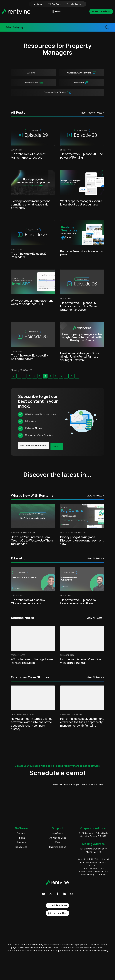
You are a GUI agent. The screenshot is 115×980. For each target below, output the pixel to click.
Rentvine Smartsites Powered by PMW (81, 253)
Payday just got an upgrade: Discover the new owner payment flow (82, 540)
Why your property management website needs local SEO (32, 302)
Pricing (21, 838)
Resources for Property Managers (57, 49)
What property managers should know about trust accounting (81, 203)
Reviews (21, 842)
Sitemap (102, 874)
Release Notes (16, 29)
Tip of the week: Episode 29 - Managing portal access (29, 156)
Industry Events (16, 24)
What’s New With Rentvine (81, 73)
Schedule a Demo (101, 11)
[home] (16, 12)
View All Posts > (95, 496)
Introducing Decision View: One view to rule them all (81, 661)
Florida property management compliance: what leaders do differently (30, 204)
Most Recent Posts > (92, 113)
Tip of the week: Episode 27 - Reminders (29, 255)
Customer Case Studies (57, 92)
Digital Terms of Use (92, 868)
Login (38, 4)
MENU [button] (58, 12)
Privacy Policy (87, 874)
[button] (43, 894)
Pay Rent (54, 4)
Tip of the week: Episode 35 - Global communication (29, 602)
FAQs (57, 842)
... (24, 376)
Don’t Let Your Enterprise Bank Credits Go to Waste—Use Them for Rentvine (32, 540)
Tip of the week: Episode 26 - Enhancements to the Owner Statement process (79, 306)
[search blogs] (93, 27)
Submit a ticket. (96, 784)
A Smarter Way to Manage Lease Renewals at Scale (32, 661)
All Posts (34, 73)
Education (82, 83)
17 (71, 376)
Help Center (57, 833)
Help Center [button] (74, 4)
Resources (21, 847)
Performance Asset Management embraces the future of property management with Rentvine (82, 722)
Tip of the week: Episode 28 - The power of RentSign (82, 156)
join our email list (57, 913)
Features (21, 833)
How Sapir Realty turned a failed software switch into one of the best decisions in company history (32, 724)
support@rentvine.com (67, 965)
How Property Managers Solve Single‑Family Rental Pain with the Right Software (80, 357)
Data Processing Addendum (92, 871)
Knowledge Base (57, 838)
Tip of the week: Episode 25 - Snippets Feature (29, 357)
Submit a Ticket (58, 847)
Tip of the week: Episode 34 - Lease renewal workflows (79, 602)
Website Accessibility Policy (94, 965)
